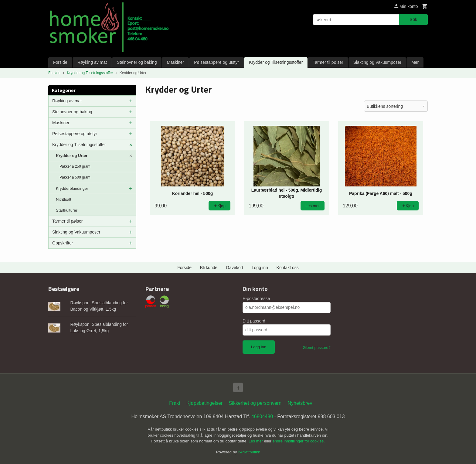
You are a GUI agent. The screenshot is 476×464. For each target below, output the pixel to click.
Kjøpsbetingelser (204, 403)
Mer (415, 62)
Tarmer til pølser (328, 62)
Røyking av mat (92, 62)
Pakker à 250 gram (75, 166)
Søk (413, 19)
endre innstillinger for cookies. (299, 441)
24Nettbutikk (249, 452)
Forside (60, 62)
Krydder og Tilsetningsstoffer (276, 62)
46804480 (262, 416)
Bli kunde (209, 268)
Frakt (175, 403)
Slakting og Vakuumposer (377, 62)
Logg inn (260, 268)
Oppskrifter (63, 243)
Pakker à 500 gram (75, 177)
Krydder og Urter (72, 156)
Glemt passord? (317, 348)
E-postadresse (256, 299)
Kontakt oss (288, 268)
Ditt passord (254, 321)
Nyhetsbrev (300, 403)
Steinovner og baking (137, 62)
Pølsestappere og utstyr (216, 62)
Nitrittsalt (64, 199)
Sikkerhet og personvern (255, 403)
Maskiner (175, 62)
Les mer (256, 441)
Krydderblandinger (72, 188)
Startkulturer (67, 210)
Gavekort (235, 268)
